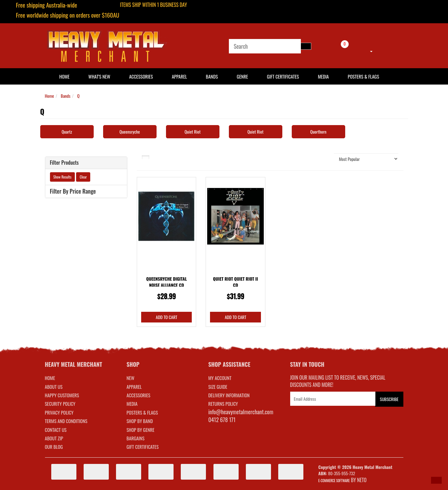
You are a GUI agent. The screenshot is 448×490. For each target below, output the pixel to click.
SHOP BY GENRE (140, 430)
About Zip (54, 438)
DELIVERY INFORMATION (229, 395)
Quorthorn (318, 132)
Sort (323, 159)
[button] (436, 480)
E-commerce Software (334, 481)
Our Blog (54, 447)
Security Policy (60, 404)
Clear (83, 177)
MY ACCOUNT (220, 378)
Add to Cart (167, 317)
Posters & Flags (363, 76)
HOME (65, 76)
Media (323, 76)
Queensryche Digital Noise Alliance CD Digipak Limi (166, 285)
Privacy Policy (59, 412)
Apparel (179, 76)
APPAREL (134, 387)
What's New (99, 76)
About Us (54, 387)
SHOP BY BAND (140, 421)
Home (50, 96)
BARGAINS (135, 438)
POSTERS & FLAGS (142, 412)
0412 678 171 (222, 420)
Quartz (67, 132)
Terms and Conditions (66, 421)
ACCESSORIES (138, 395)
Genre (242, 76)
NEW (130, 378)
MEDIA (132, 404)
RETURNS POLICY (223, 404)
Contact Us (56, 430)
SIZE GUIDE (218, 387)
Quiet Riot (193, 132)
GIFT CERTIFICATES (142, 447)
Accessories (141, 76)
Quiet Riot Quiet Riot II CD (236, 282)
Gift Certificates (283, 76)
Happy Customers (62, 395)
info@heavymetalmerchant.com (241, 412)
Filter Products (64, 163)
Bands (212, 76)
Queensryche (130, 132)
